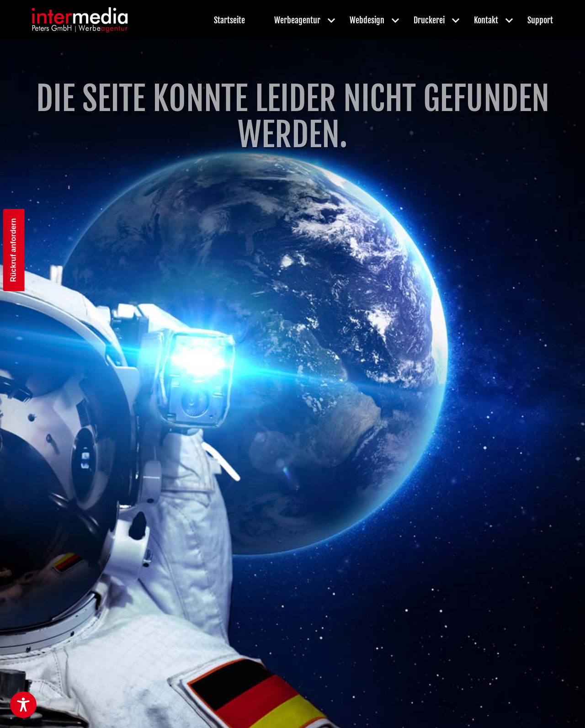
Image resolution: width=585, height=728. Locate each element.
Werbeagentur (297, 20)
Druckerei (429, 20)
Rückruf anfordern (13, 250)
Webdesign (367, 20)
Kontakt (486, 20)
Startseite (229, 20)
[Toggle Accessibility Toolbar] (23, 705)
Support (540, 20)
